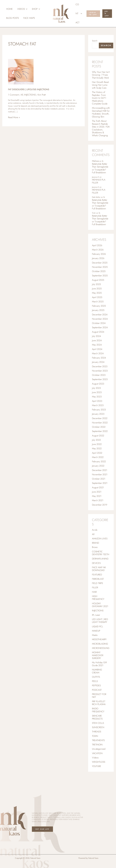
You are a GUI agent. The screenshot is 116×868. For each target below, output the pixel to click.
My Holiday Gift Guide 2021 (99, 679)
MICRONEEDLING (101, 663)
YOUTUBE (97, 784)
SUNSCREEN (98, 745)
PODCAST (97, 706)
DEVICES (96, 576)
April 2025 (97, 303)
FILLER (95, 601)
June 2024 (97, 348)
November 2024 (100, 325)
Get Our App (43, 829)
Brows (95, 559)
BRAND (95, 555)
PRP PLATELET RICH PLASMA (99, 719)
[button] (26, 9)
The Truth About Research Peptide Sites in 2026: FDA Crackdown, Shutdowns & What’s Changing (101, 130)
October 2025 (99, 277)
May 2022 (97, 458)
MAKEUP (96, 645)
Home (9, 9)
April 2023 (97, 410)
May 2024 (97, 352)
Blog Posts (13, 18)
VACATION (97, 771)
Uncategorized (99, 767)
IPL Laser (96, 629)
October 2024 (99, 330)
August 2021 (98, 498)
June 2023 (97, 401)
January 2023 (98, 423)
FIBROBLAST (98, 592)
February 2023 (99, 419)
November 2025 (100, 272)
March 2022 (98, 467)
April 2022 (97, 463)
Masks (95, 650)
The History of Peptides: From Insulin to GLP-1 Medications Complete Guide (100, 99)
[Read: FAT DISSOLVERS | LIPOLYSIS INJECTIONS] (21, 71)
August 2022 (98, 445)
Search (95, 41)
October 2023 (99, 383)
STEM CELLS (98, 740)
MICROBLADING (100, 659)
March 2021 (98, 512)
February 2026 (99, 259)
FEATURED (97, 587)
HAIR (94, 605)
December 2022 (100, 428)
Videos (22, 9)
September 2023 (100, 387)
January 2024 (98, 370)
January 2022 (98, 476)
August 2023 (98, 392)
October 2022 (99, 436)
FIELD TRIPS (97, 596)
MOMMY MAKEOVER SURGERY (98, 670)
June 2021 (97, 503)
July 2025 (96, 290)
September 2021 (100, 494)
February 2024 (99, 365)
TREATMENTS (98, 758)
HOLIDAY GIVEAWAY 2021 (100, 619)
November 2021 (100, 485)
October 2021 (99, 490)
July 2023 (96, 396)
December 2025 (100, 268)
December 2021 (100, 481)
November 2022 (100, 432)
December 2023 (100, 374)
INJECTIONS (30, 95)
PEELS (95, 697)
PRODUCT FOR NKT (99, 712)
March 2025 (98, 308)
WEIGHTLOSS (99, 780)
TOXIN (95, 753)
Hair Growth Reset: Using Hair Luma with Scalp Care (101, 86)
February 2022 (99, 472)
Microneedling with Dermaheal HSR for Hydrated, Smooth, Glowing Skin (101, 114)
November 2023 (100, 379)
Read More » (14, 118)
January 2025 (98, 317)
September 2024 (100, 334)
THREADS (97, 749)
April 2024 (97, 357)
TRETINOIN (97, 762)
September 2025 (100, 281)
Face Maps (29, 18)
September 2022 (100, 441)
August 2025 (98, 286)
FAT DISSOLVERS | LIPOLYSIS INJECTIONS (29, 89)
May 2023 (97, 405)
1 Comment (13, 95)
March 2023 (98, 414)
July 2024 (96, 343)
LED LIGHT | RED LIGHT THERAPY (100, 635)
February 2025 (99, 312)
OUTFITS (96, 693)
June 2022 (97, 454)
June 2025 (97, 294)
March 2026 (98, 254)
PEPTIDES (96, 701)
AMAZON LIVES (100, 550)
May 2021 (97, 507)
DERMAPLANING (100, 571)
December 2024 (100, 321)
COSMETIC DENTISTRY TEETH (101, 565)
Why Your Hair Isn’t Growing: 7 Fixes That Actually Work (101, 75)
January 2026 (98, 263)
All (22, 95)
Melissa (95, 163)
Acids (95, 541)
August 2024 (98, 339)
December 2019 (100, 516)
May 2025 (97, 299)
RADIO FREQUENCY (98, 727)
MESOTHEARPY (99, 654)
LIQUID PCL (97, 641)
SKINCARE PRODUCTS (97, 734)
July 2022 (96, 450)
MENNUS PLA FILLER (99, 184)
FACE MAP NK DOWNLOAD (99, 581)
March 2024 (98, 361)
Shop (36, 9)
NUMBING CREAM (97, 687)
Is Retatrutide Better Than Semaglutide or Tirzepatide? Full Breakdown (100, 169)
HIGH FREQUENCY (98, 611)
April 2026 (97, 250)
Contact (79, 14)
